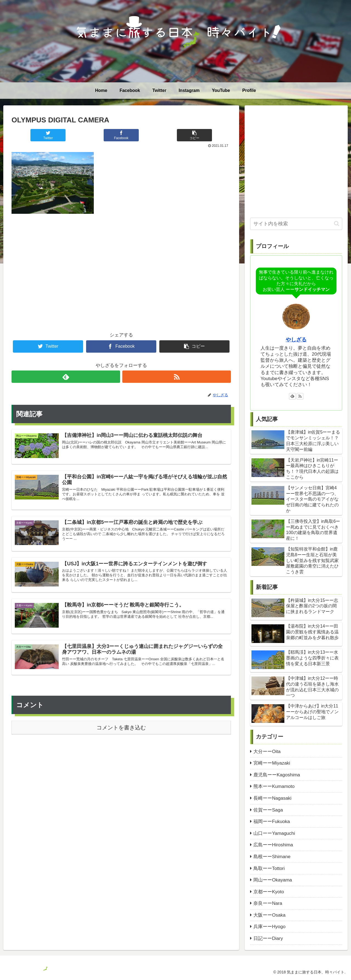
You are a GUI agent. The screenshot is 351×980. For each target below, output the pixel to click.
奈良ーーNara (268, 903)
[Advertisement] (121, 264)
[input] (296, 224)
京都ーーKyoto (269, 892)
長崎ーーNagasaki (272, 798)
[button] (337, 224)
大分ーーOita (267, 752)
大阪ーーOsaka (269, 915)
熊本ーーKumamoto (274, 786)
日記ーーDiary (268, 938)
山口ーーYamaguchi (274, 833)
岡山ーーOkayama (273, 880)
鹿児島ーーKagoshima (277, 775)
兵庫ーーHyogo (269, 927)
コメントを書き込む (121, 735)
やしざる (296, 340)
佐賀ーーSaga (268, 810)
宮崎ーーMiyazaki (272, 763)
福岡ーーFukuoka (272, 822)
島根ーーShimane (272, 857)
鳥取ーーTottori (269, 868)
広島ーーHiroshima (273, 845)
